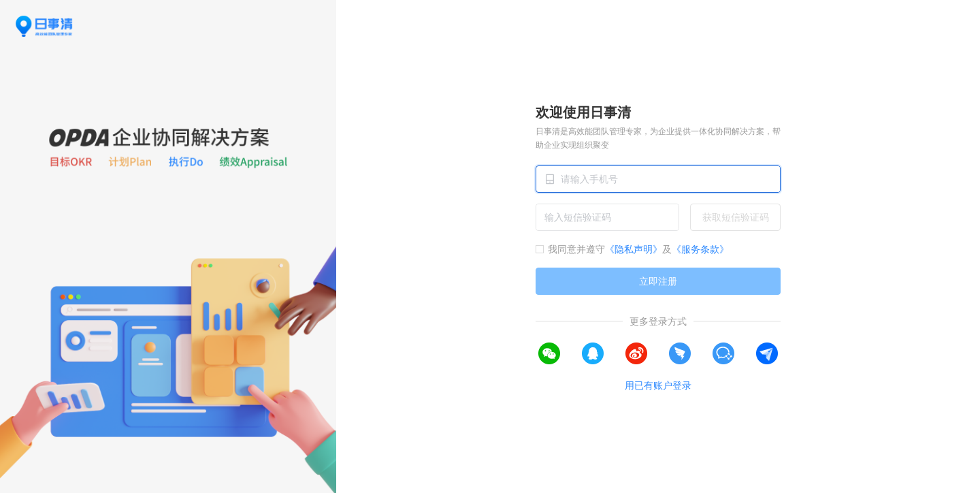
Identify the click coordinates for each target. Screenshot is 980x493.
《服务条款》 (700, 249)
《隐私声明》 (634, 249)
